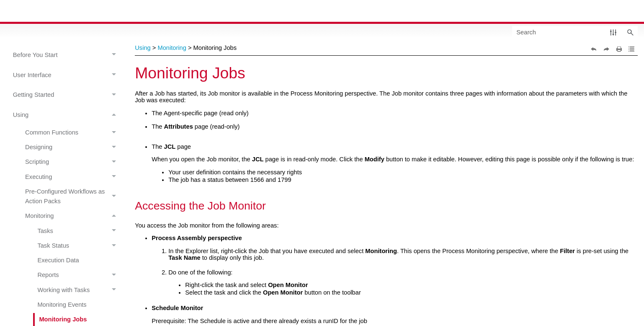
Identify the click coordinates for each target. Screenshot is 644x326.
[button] (613, 32)
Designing (73, 147)
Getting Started (67, 95)
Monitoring (73, 216)
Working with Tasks (79, 290)
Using (67, 115)
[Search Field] (575, 32)
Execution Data (58, 260)
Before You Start (67, 55)
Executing (73, 177)
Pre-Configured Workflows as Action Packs (73, 197)
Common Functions (73, 132)
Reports (79, 275)
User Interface (67, 75)
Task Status (79, 246)
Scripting (73, 162)
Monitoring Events (62, 305)
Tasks (79, 231)
